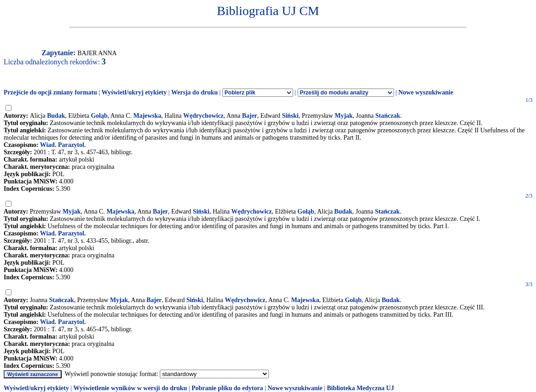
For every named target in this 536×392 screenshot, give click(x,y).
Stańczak (388, 116)
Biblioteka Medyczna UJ (360, 388)
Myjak (344, 116)
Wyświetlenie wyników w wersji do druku (130, 388)
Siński (290, 116)
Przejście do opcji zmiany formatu (50, 92)
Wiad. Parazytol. (63, 145)
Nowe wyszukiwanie (426, 92)
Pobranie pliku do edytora (227, 388)
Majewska (147, 116)
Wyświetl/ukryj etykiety (134, 92)
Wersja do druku (194, 92)
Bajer (250, 116)
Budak (56, 116)
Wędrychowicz (203, 116)
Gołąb (99, 116)
